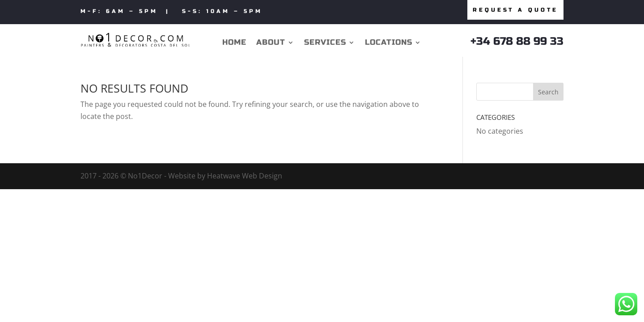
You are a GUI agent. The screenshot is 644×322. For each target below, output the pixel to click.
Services (325, 43)
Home (234, 43)
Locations (389, 43)
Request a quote (515, 10)
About (271, 43)
